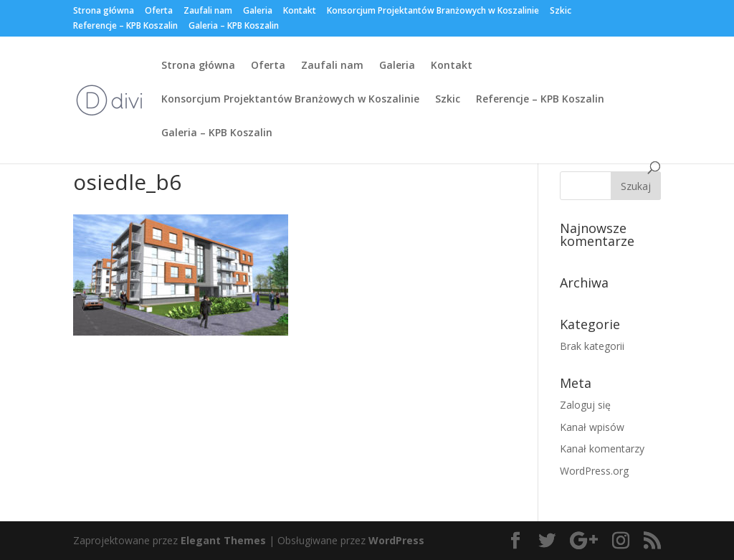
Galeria (258, 11)
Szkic (561, 11)
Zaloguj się (585, 405)
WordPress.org (594, 471)
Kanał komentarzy (602, 449)
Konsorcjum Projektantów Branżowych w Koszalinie (433, 11)
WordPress (396, 540)
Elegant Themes (223, 540)
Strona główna (104, 11)
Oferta (159, 11)
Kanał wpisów (592, 427)
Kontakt (300, 11)
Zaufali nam (208, 11)
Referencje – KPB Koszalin (125, 27)
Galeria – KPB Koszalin (234, 27)
